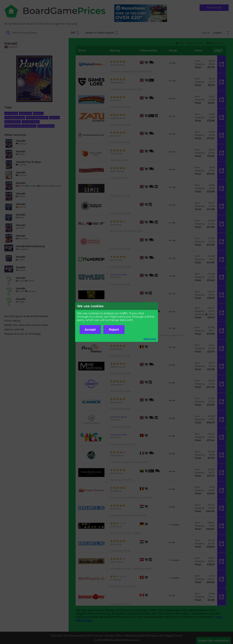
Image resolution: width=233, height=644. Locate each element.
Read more (150, 339)
